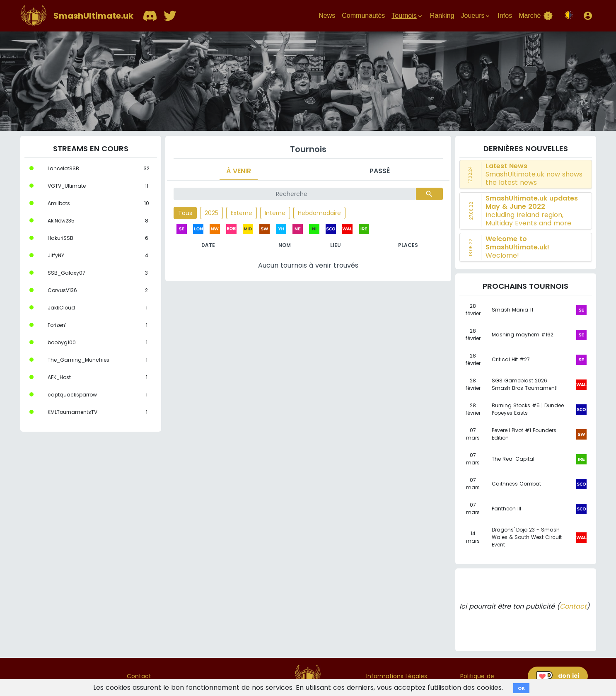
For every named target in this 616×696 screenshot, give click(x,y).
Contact (573, 606)
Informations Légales (397, 676)
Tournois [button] (407, 16)
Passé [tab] (380, 171)
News (327, 16)
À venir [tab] (239, 171)
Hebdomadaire (319, 213)
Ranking (442, 16)
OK (521, 688)
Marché (536, 16)
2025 (211, 213)
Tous (185, 213)
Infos (505, 16)
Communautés (363, 16)
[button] (588, 16)
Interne (275, 213)
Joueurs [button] (476, 16)
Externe (242, 213)
